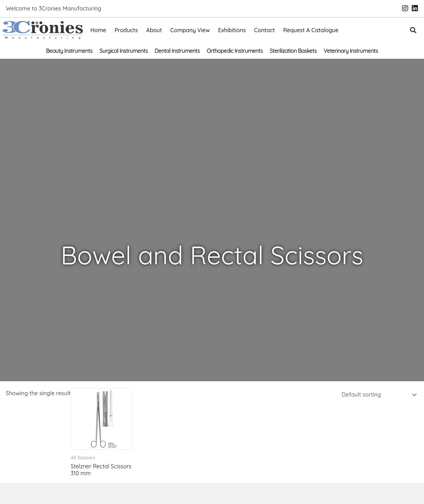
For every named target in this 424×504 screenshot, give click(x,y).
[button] (413, 30)
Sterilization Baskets (293, 51)
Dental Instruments (177, 51)
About (154, 30)
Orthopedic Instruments (235, 51)
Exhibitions (232, 30)
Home (98, 30)
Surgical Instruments (124, 51)
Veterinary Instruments (351, 51)
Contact (264, 30)
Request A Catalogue (311, 30)
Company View (190, 30)
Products (126, 30)
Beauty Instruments (69, 51)
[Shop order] (378, 395)
